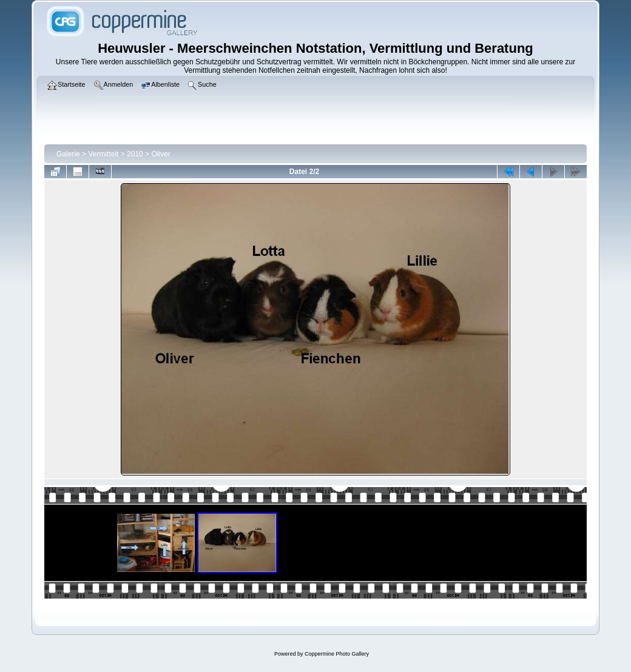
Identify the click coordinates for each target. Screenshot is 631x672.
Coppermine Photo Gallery (337, 654)
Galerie (68, 154)
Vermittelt (103, 154)
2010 (135, 154)
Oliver (160, 154)
